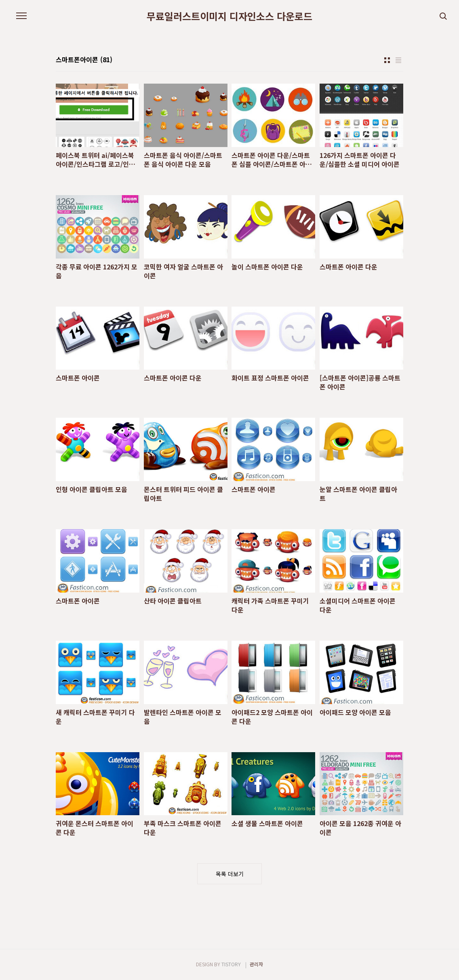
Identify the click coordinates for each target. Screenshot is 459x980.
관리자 (256, 964)
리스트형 (398, 60)
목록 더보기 (230, 874)
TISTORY (231, 964)
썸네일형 (387, 60)
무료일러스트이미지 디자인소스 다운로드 (229, 16)
